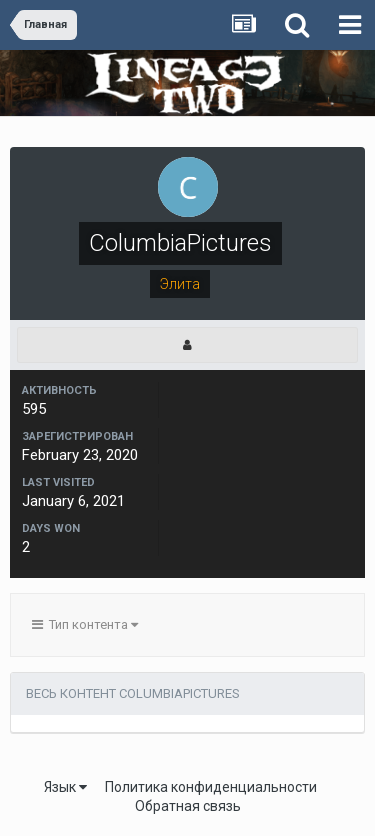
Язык (65, 787)
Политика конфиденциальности (211, 787)
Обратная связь (188, 806)
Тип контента (85, 624)
